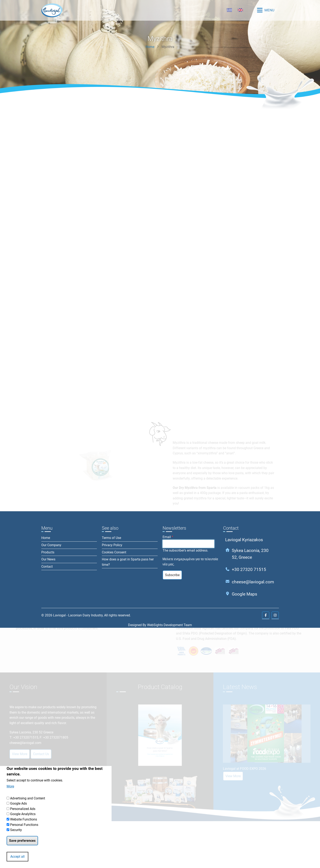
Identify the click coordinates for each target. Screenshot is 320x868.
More (10, 786)
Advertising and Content (28, 798)
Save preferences (22, 841)
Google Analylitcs (23, 814)
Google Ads (18, 803)
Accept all (17, 857)
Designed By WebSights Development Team (160, 625)
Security (16, 830)
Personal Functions (24, 825)
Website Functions (24, 819)
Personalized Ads (23, 809)
